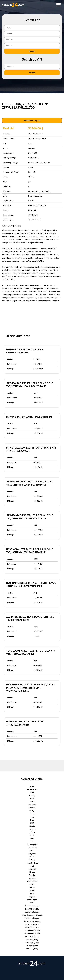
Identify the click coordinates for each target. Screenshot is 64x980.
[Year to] (32, 45)
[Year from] (32, 39)
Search (32, 51)
